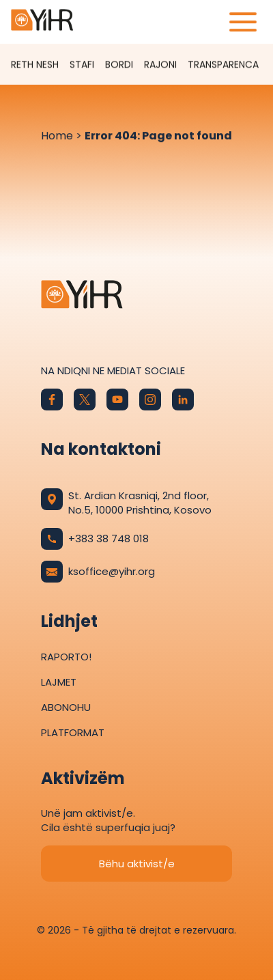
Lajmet (59, 682)
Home (57, 136)
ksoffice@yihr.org (98, 572)
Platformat (73, 732)
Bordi (119, 65)
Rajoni (160, 65)
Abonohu (66, 707)
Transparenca (223, 65)
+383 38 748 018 (95, 539)
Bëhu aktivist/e (137, 864)
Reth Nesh (35, 65)
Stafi (82, 65)
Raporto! (66, 657)
